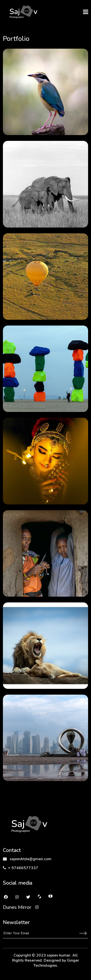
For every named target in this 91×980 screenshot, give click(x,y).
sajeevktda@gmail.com (27, 859)
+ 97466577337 (21, 868)
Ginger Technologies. (56, 963)
